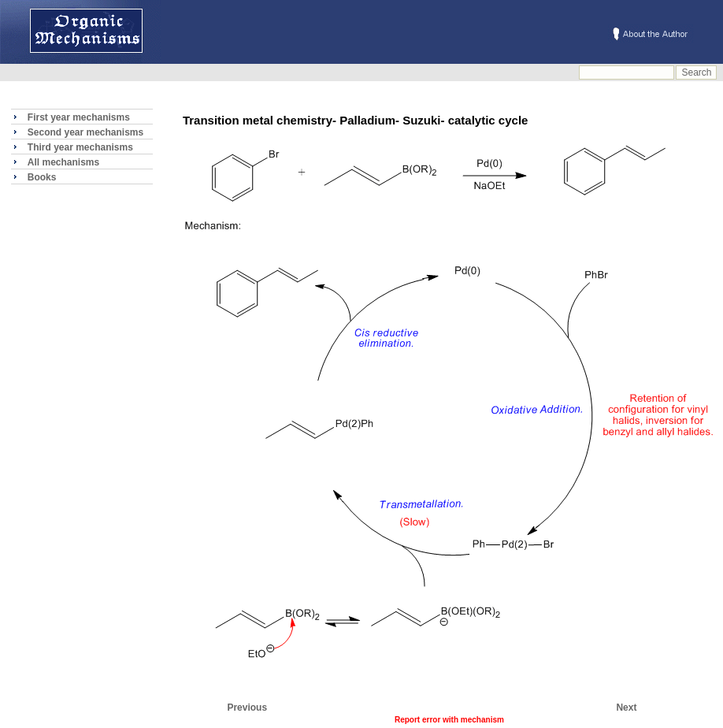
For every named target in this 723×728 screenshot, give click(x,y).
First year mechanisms (79, 117)
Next (626, 708)
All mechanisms (63, 162)
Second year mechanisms (85, 132)
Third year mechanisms (80, 147)
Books (42, 177)
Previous (247, 708)
